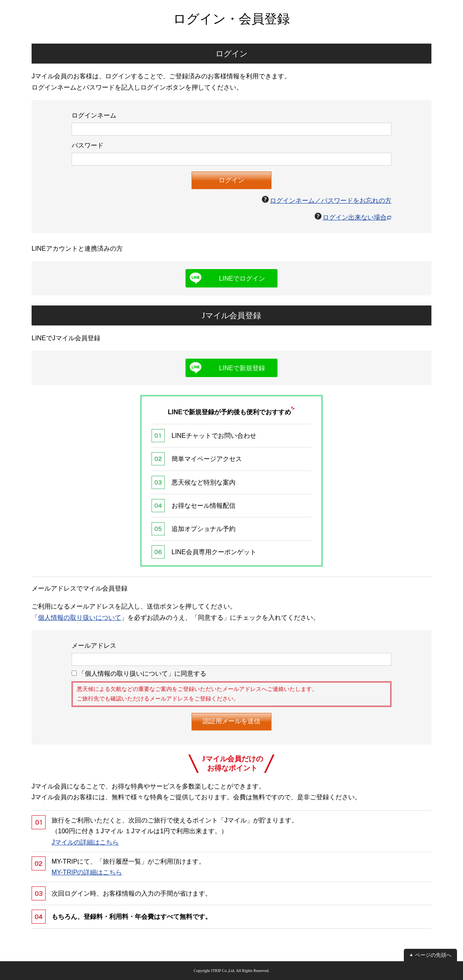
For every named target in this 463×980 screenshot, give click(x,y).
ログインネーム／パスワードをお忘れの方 (331, 201)
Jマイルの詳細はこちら (85, 842)
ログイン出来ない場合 (355, 217)
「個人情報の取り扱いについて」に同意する (139, 674)
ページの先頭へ (433, 955)
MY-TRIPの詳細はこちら (87, 872)
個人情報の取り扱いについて (80, 618)
